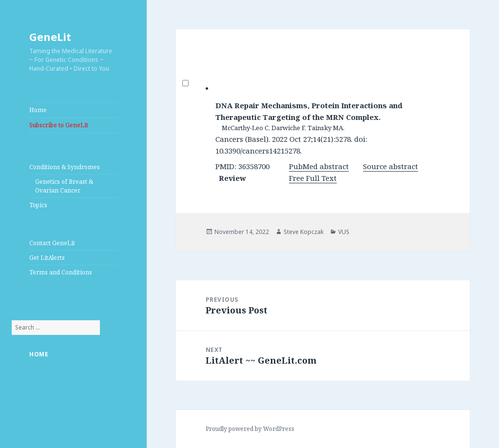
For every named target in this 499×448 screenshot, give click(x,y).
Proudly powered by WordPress (250, 429)
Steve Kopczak (304, 232)
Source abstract (391, 166)
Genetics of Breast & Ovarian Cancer (64, 186)
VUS (344, 232)
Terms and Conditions (61, 272)
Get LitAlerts (47, 258)
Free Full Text (313, 178)
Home (38, 110)
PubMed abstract (319, 166)
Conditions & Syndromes (65, 167)
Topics (38, 205)
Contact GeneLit (52, 243)
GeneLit (50, 37)
